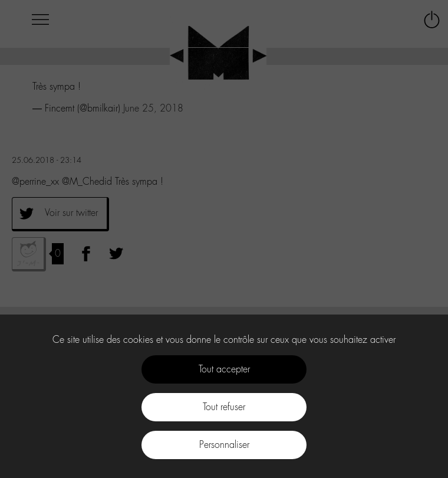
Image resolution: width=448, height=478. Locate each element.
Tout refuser (224, 407)
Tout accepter (224, 369)
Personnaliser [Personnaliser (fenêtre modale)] (224, 445)
